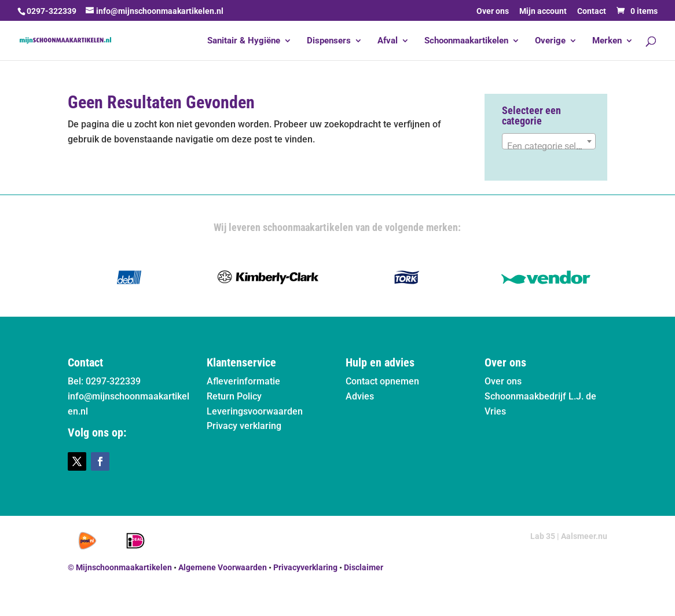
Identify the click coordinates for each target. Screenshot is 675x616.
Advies (360, 396)
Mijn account (543, 11)
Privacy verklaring (244, 426)
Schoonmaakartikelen (466, 41)
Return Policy (234, 396)
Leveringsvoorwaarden (255, 411)
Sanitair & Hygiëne (244, 41)
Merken (607, 41)
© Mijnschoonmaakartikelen (120, 567)
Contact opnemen (382, 381)
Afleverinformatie (243, 381)
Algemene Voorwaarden (223, 567)
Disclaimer (364, 567)
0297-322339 (52, 11)
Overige (550, 41)
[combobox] (549, 141)
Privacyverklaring (305, 567)
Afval (388, 41)
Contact (592, 11)
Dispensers (329, 41)
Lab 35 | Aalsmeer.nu (569, 536)
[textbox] (549, 146)
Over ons (493, 11)
